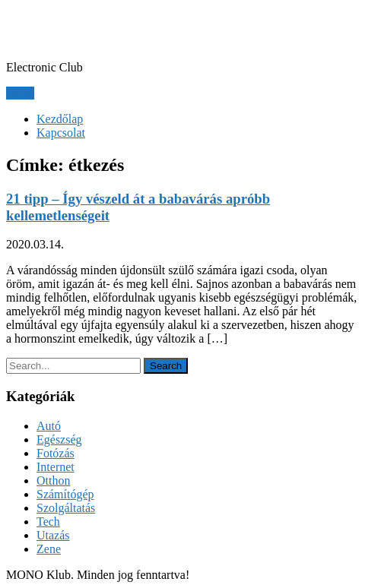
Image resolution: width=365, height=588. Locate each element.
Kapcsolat (61, 133)
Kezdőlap (60, 119)
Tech (48, 522)
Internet (56, 467)
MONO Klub (75, 30)
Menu (20, 93)
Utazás (53, 535)
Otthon (53, 481)
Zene (49, 549)
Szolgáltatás (66, 508)
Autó (49, 426)
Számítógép (65, 494)
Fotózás (56, 453)
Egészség (59, 439)
